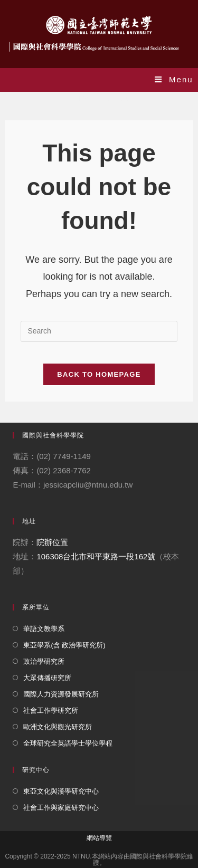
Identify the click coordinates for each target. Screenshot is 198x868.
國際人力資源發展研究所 (61, 694)
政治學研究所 (44, 661)
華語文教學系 (44, 629)
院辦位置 (52, 542)
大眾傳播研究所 (47, 678)
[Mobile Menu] (174, 79)
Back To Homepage (99, 374)
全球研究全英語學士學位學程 (68, 743)
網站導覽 (99, 838)
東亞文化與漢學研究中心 (61, 791)
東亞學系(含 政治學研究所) (64, 645)
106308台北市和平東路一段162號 (96, 556)
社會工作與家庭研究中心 (61, 808)
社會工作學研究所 (51, 710)
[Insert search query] (99, 331)
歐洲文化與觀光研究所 (58, 727)
